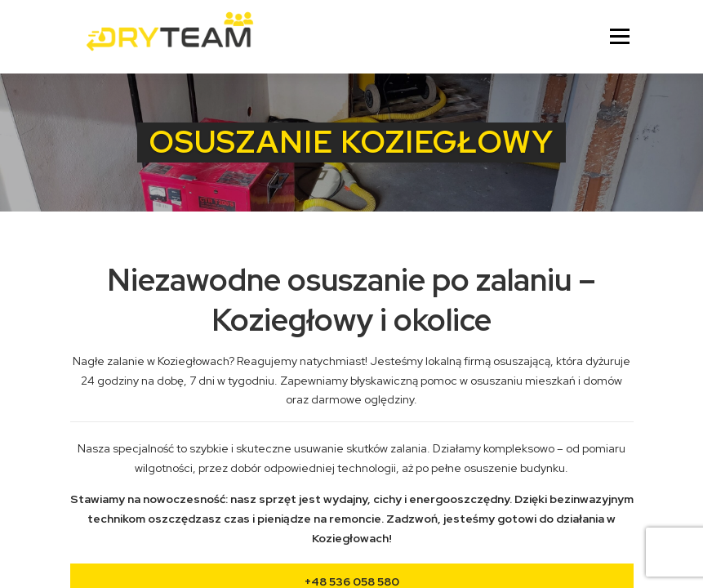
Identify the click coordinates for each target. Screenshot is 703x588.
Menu (619, 37)
